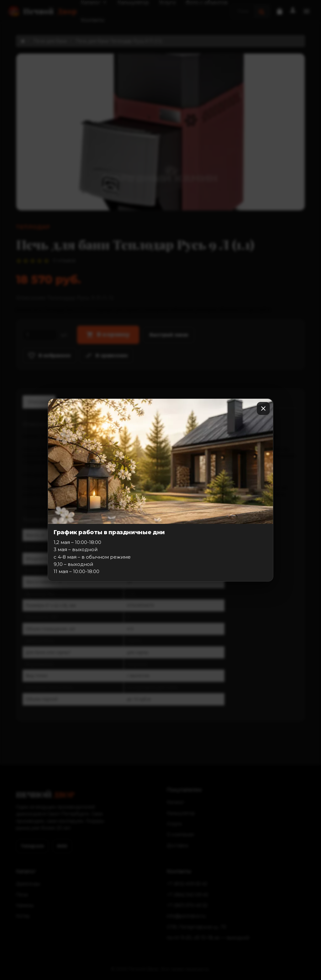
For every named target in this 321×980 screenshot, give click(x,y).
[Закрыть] (263, 408)
